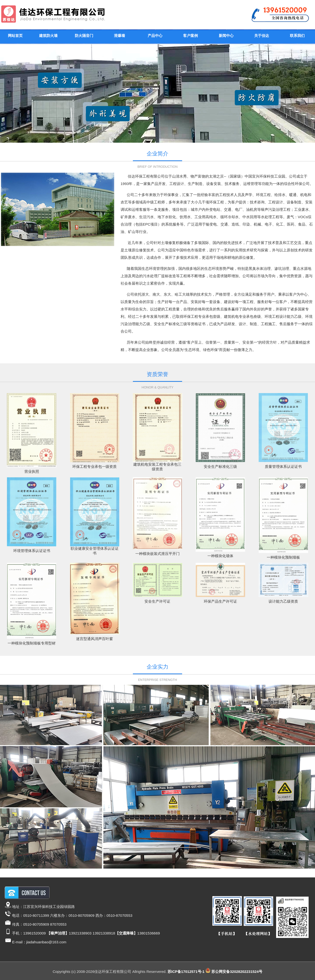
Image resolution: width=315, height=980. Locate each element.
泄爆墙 (119, 36)
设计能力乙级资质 (283, 601)
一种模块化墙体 (220, 556)
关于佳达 (262, 36)
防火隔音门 (84, 36)
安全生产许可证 (157, 601)
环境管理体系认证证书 (32, 551)
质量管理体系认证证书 (283, 467)
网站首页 (15, 36)
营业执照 (32, 471)
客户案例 (190, 36)
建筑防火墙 (48, 36)
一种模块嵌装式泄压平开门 (157, 554)
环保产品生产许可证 (220, 601)
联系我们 (297, 36)
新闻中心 (226, 36)
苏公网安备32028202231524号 (237, 972)
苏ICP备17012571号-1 (186, 972)
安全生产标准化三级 (220, 467)
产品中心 (155, 36)
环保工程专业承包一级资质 (94, 467)
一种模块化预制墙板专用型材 (32, 643)
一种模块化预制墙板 (283, 557)
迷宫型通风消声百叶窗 (94, 639)
